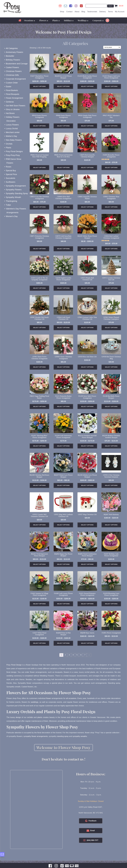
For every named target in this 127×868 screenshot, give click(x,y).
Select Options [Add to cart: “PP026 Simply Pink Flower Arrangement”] (87, 126)
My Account (120, 11)
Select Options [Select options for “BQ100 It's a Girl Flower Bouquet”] (63, 86)
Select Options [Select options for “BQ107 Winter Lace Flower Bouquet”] (63, 488)
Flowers (44, 20)
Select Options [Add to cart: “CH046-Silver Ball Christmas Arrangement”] (63, 208)
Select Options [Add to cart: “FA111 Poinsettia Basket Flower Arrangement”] (63, 409)
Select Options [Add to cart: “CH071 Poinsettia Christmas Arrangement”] (39, 250)
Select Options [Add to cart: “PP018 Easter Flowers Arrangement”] (39, 126)
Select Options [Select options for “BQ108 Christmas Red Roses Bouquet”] (39, 488)
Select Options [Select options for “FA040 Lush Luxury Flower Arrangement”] (63, 608)
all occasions (71, 702)
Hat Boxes (10, 113)
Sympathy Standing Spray (17, 193)
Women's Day (12, 216)
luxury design (15, 721)
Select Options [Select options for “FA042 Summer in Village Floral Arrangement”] (39, 608)
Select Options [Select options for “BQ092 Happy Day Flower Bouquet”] (63, 568)
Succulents (10, 178)
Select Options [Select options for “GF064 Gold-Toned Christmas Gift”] (63, 329)
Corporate (98, 20)
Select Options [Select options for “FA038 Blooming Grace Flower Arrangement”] (111, 608)
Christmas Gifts (12, 75)
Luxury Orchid (12, 128)
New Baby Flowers (14, 140)
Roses (9, 167)
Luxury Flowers (12, 125)
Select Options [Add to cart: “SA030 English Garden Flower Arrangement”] (63, 290)
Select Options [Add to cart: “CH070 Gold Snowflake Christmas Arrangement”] (63, 250)
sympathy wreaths (81, 740)
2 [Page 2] (65, 659)
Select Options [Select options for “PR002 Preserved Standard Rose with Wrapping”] (39, 168)
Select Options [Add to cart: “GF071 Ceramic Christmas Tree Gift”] (111, 290)
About (77, 11)
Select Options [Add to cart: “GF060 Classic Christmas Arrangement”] (63, 369)
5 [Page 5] (77, 659)
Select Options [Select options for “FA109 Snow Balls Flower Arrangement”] (87, 409)
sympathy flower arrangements (36, 740)
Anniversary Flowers (14, 52)
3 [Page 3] (69, 659)
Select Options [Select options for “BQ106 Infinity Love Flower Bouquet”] (87, 488)
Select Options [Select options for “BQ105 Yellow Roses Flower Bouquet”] (87, 250)
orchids (30, 721)
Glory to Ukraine (13, 109)
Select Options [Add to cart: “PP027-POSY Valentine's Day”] (111, 126)
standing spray (63, 740)
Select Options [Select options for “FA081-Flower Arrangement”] (111, 647)
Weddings (83, 20)
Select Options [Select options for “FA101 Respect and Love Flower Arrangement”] (111, 86)
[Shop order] (112, 47)
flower (49, 702)
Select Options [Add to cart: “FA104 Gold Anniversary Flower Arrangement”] (63, 449)
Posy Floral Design (14, 669)
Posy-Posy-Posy (13, 155)
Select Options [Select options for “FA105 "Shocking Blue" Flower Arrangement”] (39, 449)
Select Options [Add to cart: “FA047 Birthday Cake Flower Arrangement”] (111, 568)
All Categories (12, 48)
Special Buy (11, 170)
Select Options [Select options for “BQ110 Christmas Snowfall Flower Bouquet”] (87, 449)
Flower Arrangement (14, 98)
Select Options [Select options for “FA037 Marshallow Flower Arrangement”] (39, 86)
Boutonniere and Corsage (17, 63)
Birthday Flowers (13, 60)
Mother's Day (11, 136)
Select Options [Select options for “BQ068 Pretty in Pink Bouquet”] (63, 647)
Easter (9, 86)
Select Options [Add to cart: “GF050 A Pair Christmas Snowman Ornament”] (111, 488)
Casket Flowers (12, 67)
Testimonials (92, 11)
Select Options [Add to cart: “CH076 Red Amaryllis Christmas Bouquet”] (87, 168)
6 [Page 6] (81, 659)
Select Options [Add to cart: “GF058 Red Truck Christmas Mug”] (111, 369)
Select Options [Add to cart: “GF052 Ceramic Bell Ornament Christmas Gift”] (39, 528)
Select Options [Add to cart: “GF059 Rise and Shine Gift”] (87, 369)
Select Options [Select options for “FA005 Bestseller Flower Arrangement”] (111, 168)
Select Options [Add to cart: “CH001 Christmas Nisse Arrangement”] (111, 208)
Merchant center (13, 132)
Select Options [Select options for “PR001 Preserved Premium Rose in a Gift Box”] (63, 168)
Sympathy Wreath (13, 197)
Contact (69, 11)
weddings (35, 706)
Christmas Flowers (14, 71)
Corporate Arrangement (16, 79)
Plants (56, 20)
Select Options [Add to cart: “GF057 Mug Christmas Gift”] (87, 528)
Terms (110, 11)
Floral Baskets (12, 90)
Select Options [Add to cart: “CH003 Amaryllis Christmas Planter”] (87, 208)
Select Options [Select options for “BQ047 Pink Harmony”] (111, 528)
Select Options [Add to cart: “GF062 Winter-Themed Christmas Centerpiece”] (111, 329)
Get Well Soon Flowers (16, 105)
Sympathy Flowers (14, 189)
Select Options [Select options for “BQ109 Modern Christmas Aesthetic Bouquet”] (111, 449)
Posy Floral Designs (14, 151)
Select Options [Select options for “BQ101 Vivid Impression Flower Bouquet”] (39, 568)
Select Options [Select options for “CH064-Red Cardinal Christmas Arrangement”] (111, 250)
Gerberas (10, 102)
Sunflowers (11, 182)
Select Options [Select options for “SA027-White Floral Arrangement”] (39, 647)
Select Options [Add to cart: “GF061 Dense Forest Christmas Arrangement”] (39, 369)
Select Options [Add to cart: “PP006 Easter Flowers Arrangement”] (63, 126)
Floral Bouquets (12, 94)
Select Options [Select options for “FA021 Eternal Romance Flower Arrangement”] (87, 608)
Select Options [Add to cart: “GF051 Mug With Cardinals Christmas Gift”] (63, 528)
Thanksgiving (11, 201)
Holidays (69, 20)
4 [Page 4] (73, 659)
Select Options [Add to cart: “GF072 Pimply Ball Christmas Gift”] (87, 290)
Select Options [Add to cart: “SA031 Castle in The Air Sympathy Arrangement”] (39, 290)
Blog (83, 11)
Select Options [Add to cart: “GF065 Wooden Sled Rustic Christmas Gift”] (39, 329)
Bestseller (10, 56)
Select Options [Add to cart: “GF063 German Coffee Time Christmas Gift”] (87, 329)
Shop (62, 11)
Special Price (11, 174)
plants (40, 721)
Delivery (103, 11)
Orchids (9, 144)
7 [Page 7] (85, 659)
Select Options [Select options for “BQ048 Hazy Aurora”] (87, 647)
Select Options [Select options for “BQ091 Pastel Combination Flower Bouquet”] (87, 568)
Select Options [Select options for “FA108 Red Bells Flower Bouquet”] (111, 409)
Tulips (8, 205)
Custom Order (12, 83)
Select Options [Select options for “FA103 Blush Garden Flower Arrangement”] (87, 86)
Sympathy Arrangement (16, 186)
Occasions (30, 20)
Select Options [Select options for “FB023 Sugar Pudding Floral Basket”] (39, 409)
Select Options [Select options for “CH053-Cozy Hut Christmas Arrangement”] (39, 208)
